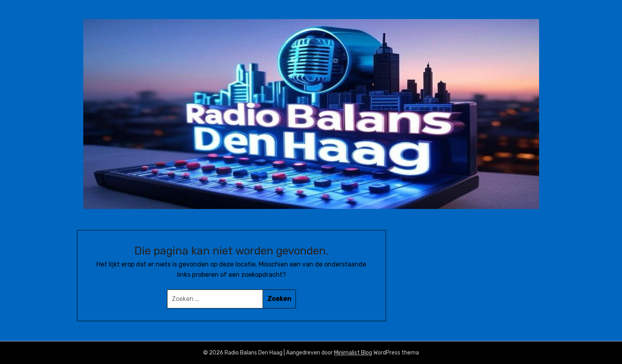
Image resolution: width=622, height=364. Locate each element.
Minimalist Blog (353, 353)
